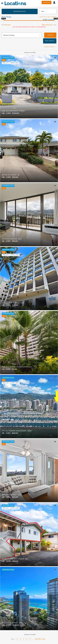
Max (55, 25)
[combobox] (22, 35)
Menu (2, 3)
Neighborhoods (20, 11)
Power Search (50, 47)
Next (44, 639)
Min (3, 25)
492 (36, 639)
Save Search (50, 41)
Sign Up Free (47, 3)
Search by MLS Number (48, 17)
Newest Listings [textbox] (9, 35)
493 (40, 639)
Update (50, 35)
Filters (43, 11)
